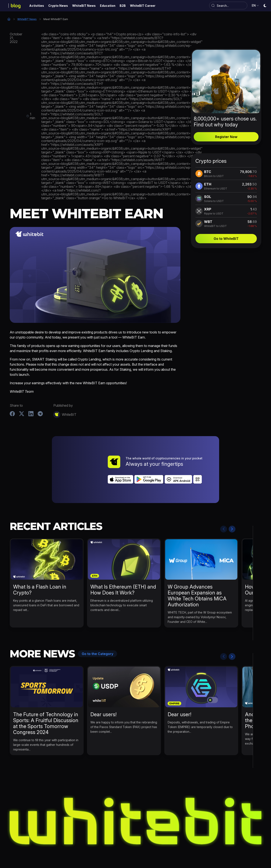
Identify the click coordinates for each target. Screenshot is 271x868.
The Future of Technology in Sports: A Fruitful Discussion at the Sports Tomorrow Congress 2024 (46, 700)
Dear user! (179, 691)
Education (140, 847)
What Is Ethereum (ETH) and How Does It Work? (123, 566)
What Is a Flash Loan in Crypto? (40, 566)
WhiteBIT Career (201, 847)
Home (9, 19)
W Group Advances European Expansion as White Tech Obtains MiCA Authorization (197, 572)
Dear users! (103, 691)
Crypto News (87, 847)
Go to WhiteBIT (226, 239)
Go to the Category (97, 630)
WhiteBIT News (27, 19)
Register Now (226, 137)
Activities (65, 847)
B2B (179, 847)
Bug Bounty (162, 847)
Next (232, 505)
